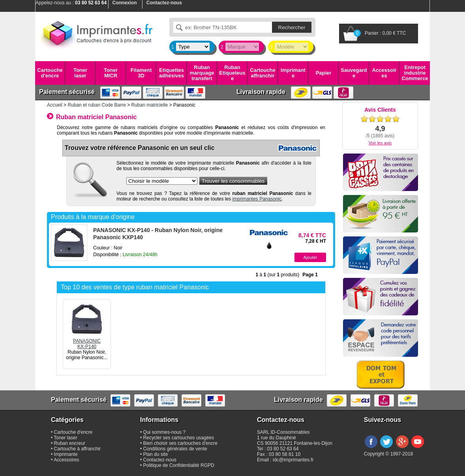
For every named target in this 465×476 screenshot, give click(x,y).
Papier (324, 73)
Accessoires (384, 73)
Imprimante (293, 73)
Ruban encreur (70, 443)
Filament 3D (141, 73)
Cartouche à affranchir (78, 449)
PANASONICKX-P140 (87, 341)
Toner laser (80, 73)
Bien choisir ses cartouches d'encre (180, 443)
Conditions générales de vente (175, 449)
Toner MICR (111, 73)
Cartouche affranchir (262, 73)
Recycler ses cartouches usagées (179, 438)
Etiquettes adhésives (172, 73)
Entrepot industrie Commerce (415, 73)
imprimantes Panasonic (257, 199)
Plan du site (156, 454)
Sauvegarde (354, 73)
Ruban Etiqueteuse (232, 73)
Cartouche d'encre (50, 73)
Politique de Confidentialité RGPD (179, 465)
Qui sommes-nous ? (164, 432)
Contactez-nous (160, 460)
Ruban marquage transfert (202, 73)
